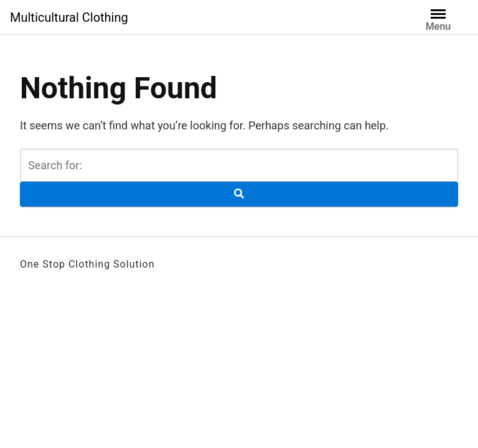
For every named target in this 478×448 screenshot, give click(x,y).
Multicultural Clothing (69, 17)
